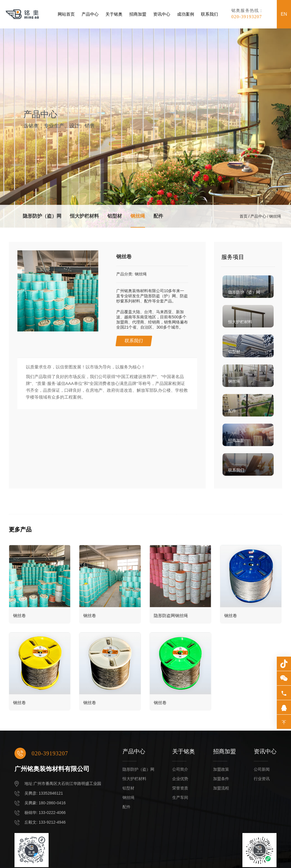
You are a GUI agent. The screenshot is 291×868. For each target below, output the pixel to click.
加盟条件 (221, 779)
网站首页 (66, 14)
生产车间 (180, 797)
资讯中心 (162, 14)
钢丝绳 (138, 216)
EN (284, 14)
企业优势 (180, 779)
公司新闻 (262, 769)
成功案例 (186, 14)
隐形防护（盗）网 (42, 216)
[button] (90, 290)
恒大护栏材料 (84, 216)
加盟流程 (221, 788)
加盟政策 (221, 769)
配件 (158, 216)
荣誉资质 (180, 788)
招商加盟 (138, 14)
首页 (244, 216)
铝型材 (115, 216)
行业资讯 (262, 779)
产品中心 (90, 14)
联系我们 (209, 14)
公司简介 (180, 769)
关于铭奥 (114, 14)
